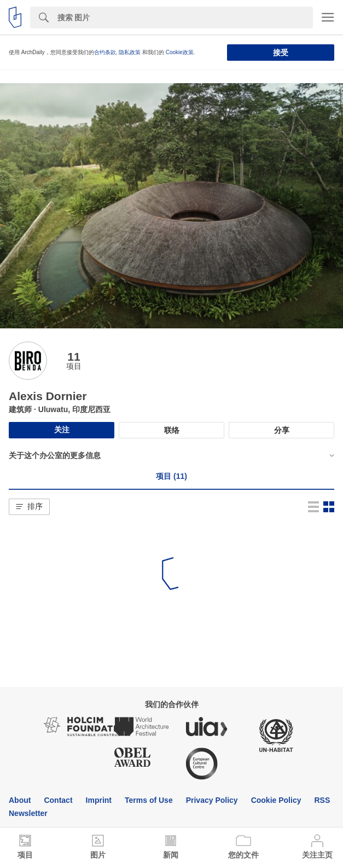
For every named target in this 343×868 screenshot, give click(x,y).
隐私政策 (130, 52)
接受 (281, 53)
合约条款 (105, 52)
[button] (29, 507)
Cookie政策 (180, 52)
